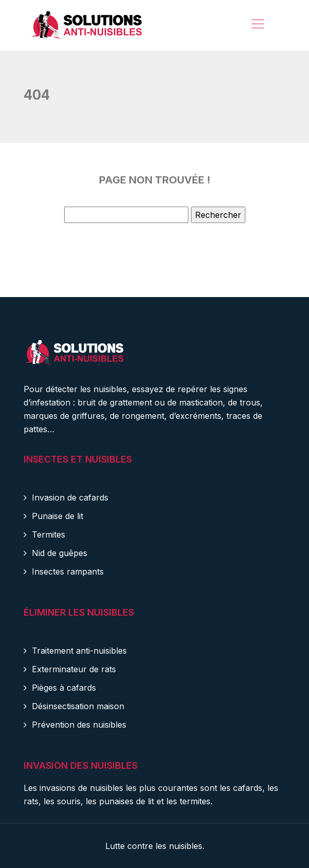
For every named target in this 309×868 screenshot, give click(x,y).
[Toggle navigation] (257, 25)
